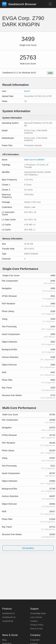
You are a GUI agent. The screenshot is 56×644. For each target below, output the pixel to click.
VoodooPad (8, 621)
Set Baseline (28, 548)
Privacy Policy (37, 625)
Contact (34, 621)
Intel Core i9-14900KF (34, 160)
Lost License (36, 617)
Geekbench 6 (8, 613)
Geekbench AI (9, 617)
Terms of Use (36, 629)
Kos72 (27, 91)
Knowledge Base (38, 613)
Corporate (35, 640)
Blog (4, 640)
